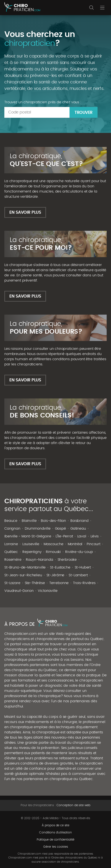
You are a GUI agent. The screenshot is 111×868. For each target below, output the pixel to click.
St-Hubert (83, 567)
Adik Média (50, 818)
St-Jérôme (55, 575)
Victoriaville (48, 591)
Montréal (75, 544)
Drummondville (38, 529)
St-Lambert (78, 575)
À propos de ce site (55, 825)
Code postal (20, 112)
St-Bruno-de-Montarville (25, 567)
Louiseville (31, 544)
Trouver (84, 113)
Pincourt (94, 544)
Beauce (11, 521)
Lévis (95, 536)
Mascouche (54, 544)
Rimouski (53, 552)
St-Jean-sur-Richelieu (23, 575)
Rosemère (13, 560)
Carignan (12, 529)
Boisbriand (79, 521)
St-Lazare (12, 583)
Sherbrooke (67, 560)
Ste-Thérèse (35, 583)
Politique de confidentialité (56, 840)
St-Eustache (60, 567)
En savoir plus (25, 213)
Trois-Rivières (84, 583)
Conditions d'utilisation (55, 833)
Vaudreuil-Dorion (19, 591)
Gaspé (60, 529)
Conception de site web (73, 805)
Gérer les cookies (56, 847)
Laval (82, 536)
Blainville (29, 521)
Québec (11, 552)
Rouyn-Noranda (40, 560)
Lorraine (11, 544)
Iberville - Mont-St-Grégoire (28, 536)
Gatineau (78, 529)
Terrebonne (59, 583)
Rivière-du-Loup (79, 552)
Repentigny (32, 552)
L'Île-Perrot (64, 536)
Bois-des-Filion (53, 521)
